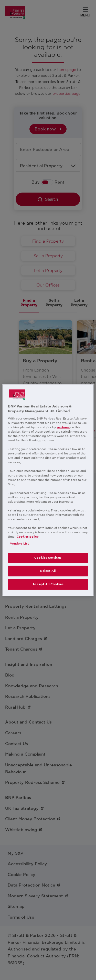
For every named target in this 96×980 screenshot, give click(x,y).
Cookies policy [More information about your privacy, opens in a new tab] (28, 537)
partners (63, 427)
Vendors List (19, 544)
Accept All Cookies (48, 584)
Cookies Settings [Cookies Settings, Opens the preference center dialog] (48, 558)
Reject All (48, 571)
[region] (48, 490)
